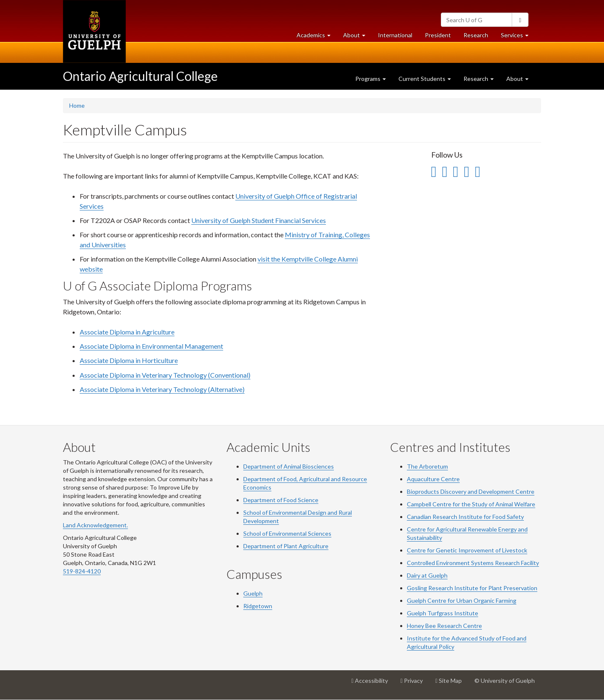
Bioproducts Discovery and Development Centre (471, 491)
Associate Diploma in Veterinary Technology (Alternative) (162, 389)
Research (479, 37)
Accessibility (373, 684)
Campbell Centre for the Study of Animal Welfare (471, 504)
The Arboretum (427, 466)
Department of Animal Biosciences (289, 466)
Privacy (415, 684)
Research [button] (479, 79)
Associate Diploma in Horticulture (129, 360)
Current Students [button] (425, 79)
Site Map (452, 684)
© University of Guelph (505, 681)
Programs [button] (371, 79)
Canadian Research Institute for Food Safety (465, 517)
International (395, 35)
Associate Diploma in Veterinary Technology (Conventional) (165, 375)
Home (77, 105)
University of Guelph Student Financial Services (259, 220)
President (438, 35)
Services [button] (518, 37)
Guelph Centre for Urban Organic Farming (462, 600)
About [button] (357, 37)
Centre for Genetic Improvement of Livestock (467, 550)
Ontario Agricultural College (140, 76)
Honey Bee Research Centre (444, 626)
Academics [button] (317, 37)
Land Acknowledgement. (95, 525)
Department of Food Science (281, 500)
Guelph (253, 593)
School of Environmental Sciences (287, 533)
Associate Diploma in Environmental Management (151, 346)
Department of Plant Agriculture (286, 546)
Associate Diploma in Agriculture (127, 332)
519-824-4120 (82, 571)
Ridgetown (258, 606)
